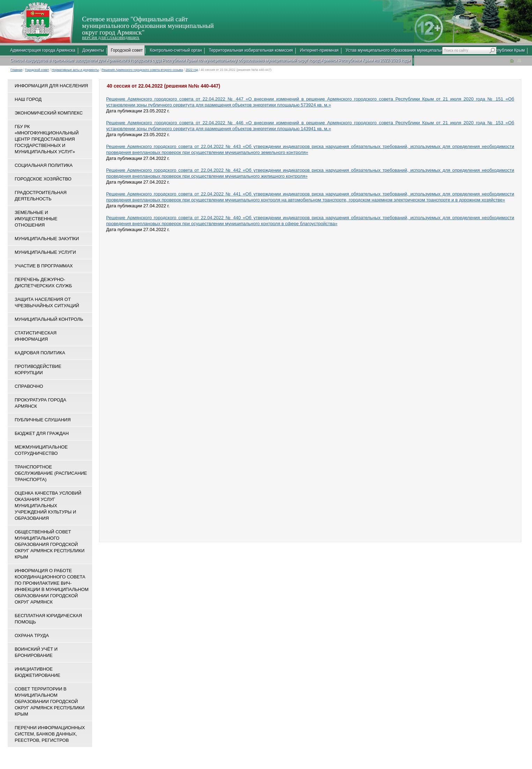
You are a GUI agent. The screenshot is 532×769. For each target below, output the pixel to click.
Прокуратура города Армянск (40, 403)
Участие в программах (44, 266)
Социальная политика (44, 165)
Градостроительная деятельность (41, 196)
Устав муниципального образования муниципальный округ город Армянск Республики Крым (435, 50)
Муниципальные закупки (47, 239)
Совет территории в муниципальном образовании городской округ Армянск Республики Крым (50, 701)
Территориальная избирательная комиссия (251, 50)
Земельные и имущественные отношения (36, 219)
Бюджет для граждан (42, 433)
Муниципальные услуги (45, 252)
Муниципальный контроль (49, 319)
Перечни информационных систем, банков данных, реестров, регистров (50, 734)
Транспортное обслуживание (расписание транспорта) (51, 473)
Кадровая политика (40, 353)
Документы (93, 50)
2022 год (192, 70)
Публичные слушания (43, 420)
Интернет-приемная (319, 50)
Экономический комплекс (49, 113)
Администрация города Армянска (43, 50)
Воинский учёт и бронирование (36, 652)
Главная (16, 70)
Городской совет (127, 50)
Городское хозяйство (43, 179)
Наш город (28, 99)
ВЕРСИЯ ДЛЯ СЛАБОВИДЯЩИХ (111, 38)
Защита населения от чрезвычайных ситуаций (47, 302)
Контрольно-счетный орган (176, 50)
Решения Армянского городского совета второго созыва (142, 70)
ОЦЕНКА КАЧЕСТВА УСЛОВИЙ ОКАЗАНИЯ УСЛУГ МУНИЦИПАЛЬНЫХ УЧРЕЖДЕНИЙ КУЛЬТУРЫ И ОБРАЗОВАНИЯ (48, 506)
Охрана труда (32, 635)
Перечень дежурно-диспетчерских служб (43, 283)
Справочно (29, 386)
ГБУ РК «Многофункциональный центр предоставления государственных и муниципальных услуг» (47, 139)
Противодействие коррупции (38, 369)
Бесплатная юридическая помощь (48, 619)
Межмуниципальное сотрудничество (41, 450)
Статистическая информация (36, 336)
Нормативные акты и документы (75, 70)
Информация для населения (51, 86)
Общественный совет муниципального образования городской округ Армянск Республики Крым (50, 544)
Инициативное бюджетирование (38, 672)
